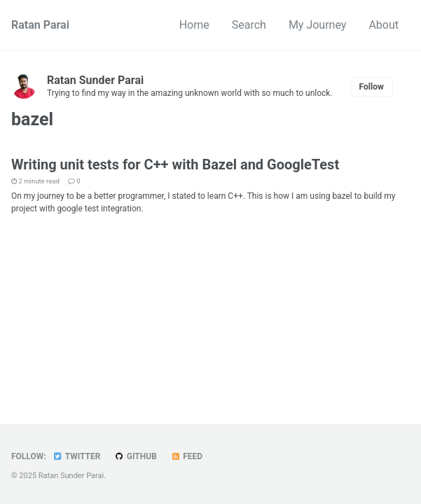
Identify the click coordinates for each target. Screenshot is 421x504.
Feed (186, 456)
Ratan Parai (40, 25)
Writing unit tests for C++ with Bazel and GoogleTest (175, 164)
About (384, 25)
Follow (372, 87)
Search (249, 25)
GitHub (135, 456)
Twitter (77, 456)
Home (194, 25)
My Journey (318, 25)
